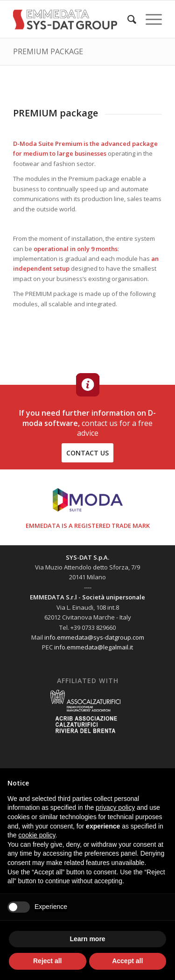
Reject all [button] (47, 961)
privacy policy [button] (115, 807)
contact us (87, 453)
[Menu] (149, 19)
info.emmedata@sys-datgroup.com (94, 637)
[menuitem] (127, 19)
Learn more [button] (87, 939)
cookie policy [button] (37, 835)
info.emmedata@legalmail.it (94, 647)
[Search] (127, 19)
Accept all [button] (127, 961)
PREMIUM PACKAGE (48, 51)
